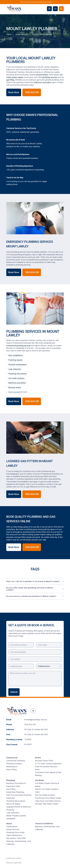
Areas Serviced (13, 829)
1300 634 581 (30, 724)
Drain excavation (14, 392)
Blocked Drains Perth (44, 761)
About (9, 824)
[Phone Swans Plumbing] (61, 9)
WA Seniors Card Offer (16, 838)
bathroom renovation (43, 82)
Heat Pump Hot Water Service (48, 801)
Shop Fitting (11, 769)
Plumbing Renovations (16, 801)
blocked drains (42, 75)
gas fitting (10, 80)
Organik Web (17, 863)
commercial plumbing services (19, 346)
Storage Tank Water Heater (47, 804)
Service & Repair (13, 804)
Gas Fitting (11, 789)
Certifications (12, 826)
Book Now (14, 92)
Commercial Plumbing (15, 761)
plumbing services (50, 77)
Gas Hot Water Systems (45, 795)
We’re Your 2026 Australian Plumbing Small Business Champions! (37, 2)
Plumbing (11, 780)
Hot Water (40, 780)
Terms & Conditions (44, 824)
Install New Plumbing (15, 792)
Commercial (12, 758)
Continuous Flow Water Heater (48, 798)
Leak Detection (13, 813)
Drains (38, 758)
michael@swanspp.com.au (36, 720)
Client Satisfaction (14, 835)
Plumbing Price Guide (15, 832)
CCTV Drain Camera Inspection (48, 764)
